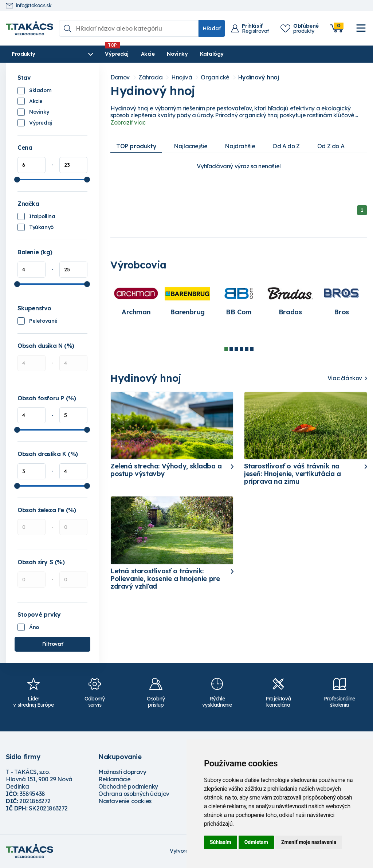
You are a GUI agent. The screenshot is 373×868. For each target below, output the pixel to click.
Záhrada (150, 77)
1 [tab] (226, 349)
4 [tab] (242, 349)
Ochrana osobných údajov (134, 794)
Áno (34, 627)
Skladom (40, 90)
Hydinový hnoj (259, 77)
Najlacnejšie (191, 146)
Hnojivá (182, 77)
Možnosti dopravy (122, 772)
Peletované (43, 321)
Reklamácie (115, 779)
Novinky (177, 54)
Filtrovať (52, 644)
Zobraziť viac (128, 122)
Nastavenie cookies (125, 801)
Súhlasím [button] (221, 842)
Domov (120, 77)
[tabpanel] (136, 301)
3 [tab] (236, 349)
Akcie (148, 54)
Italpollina (42, 216)
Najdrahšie (240, 146)
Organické (215, 77)
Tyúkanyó (41, 227)
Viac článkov (345, 378)
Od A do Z (286, 146)
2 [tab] (231, 349)
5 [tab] (247, 349)
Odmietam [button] (256, 842)
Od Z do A (331, 146)
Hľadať (212, 28)
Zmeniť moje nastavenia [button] (309, 842)
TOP (136, 146)
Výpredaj (116, 54)
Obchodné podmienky (128, 786)
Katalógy (211, 54)
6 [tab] (252, 349)
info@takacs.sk (29, 6)
